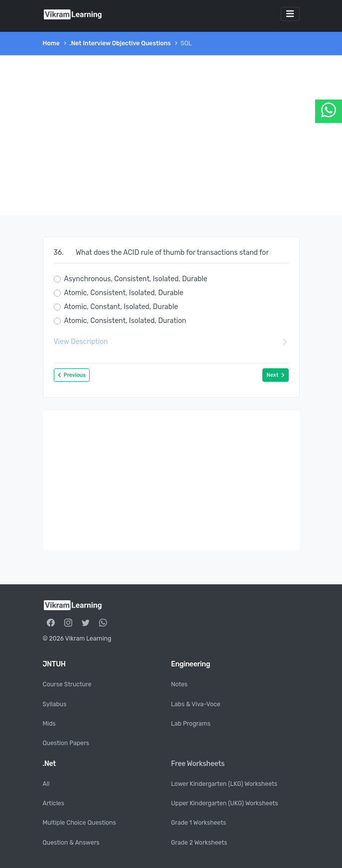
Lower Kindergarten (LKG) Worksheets (225, 784)
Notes (179, 684)
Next (275, 375)
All (46, 784)
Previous (72, 375)
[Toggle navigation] (290, 14)
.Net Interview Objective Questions (120, 43)
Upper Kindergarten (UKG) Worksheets (225, 803)
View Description (171, 342)
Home (51, 43)
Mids (49, 724)
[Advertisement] (171, 135)
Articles (54, 803)
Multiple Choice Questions (79, 823)
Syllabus (55, 704)
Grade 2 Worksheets (199, 843)
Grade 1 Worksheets (199, 823)
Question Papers (66, 743)
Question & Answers (71, 843)
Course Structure (67, 684)
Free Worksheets (198, 764)
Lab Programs (191, 724)
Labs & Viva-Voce (196, 704)
